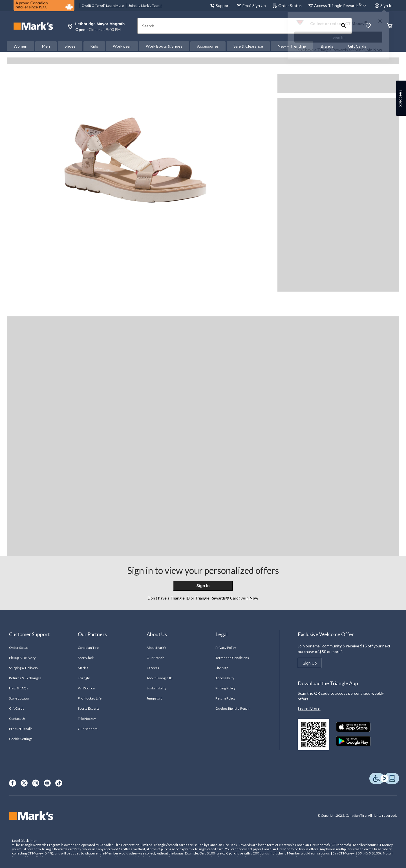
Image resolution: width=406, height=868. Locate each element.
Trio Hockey (87, 719)
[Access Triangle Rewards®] (341, 6)
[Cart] (390, 26)
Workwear (122, 46)
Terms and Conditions (232, 658)
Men (46, 46)
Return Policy (226, 698)
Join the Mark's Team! (145, 5)
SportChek (86, 658)
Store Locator (19, 698)
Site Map (222, 668)
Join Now (373, 50)
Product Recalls (21, 729)
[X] (24, 783)
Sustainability (157, 688)
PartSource (86, 688)
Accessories (208, 46)
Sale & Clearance (248, 46)
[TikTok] (59, 783)
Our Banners (88, 729)
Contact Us (17, 719)
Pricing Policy (226, 688)
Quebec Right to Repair (233, 708)
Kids (94, 46)
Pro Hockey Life (90, 698)
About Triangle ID (159, 678)
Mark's (83, 668)
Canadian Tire (88, 648)
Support (220, 5)
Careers (153, 668)
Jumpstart (154, 698)
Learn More (115, 5)
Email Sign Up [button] (251, 5)
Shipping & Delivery (24, 668)
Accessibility (225, 678)
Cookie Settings (21, 739)
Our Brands (155, 658)
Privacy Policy (226, 648)
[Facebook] (13, 783)
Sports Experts (89, 708)
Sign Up (310, 663)
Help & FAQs (19, 688)
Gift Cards (17, 708)
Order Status (287, 5)
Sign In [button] (384, 5)
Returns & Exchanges (25, 678)
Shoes (70, 46)
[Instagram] (36, 783)
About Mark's (157, 648)
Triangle (84, 678)
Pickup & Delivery (22, 658)
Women (20, 46)
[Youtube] (47, 783)
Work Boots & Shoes (164, 46)
